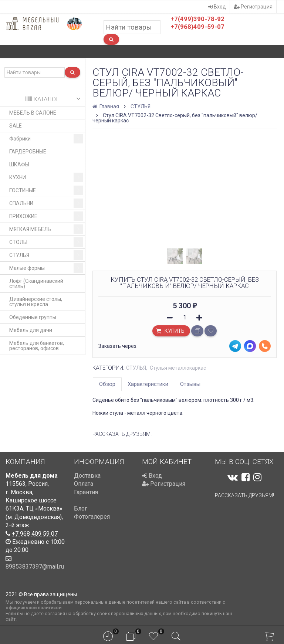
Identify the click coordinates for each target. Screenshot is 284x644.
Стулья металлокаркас (178, 368)
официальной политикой (33, 608)
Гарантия (86, 492)
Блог (81, 509)
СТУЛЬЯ (46, 255)
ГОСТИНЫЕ (46, 190)
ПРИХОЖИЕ (46, 216)
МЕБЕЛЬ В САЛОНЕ (33, 113)
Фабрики (46, 139)
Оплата (84, 484)
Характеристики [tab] (148, 384)
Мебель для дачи (31, 330)
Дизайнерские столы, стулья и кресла (36, 302)
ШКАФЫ (19, 165)
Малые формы (46, 268)
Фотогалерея (92, 517)
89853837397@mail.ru (35, 567)
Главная (106, 106)
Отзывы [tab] (190, 384)
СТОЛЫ (46, 242)
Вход (217, 7)
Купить (170, 332)
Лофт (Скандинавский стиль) (36, 284)
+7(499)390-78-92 (197, 19)
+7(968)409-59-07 (197, 27)
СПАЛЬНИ (46, 203)
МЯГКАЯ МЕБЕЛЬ (46, 229)
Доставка (87, 476)
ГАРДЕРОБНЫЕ (28, 152)
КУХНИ (46, 177)
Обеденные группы (33, 317)
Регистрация (253, 7)
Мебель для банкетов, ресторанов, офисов (37, 346)
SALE (16, 126)
